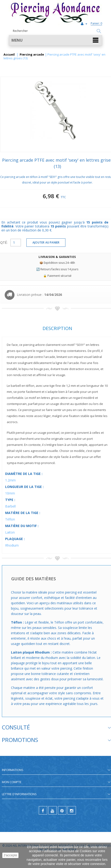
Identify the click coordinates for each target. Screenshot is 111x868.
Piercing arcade (32, 55)
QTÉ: (4, 242)
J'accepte (10, 855)
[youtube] (53, 810)
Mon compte (12, 782)
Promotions (20, 740)
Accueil (9, 55)
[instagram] (72, 810)
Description (57, 328)
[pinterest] (62, 810)
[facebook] (43, 810)
